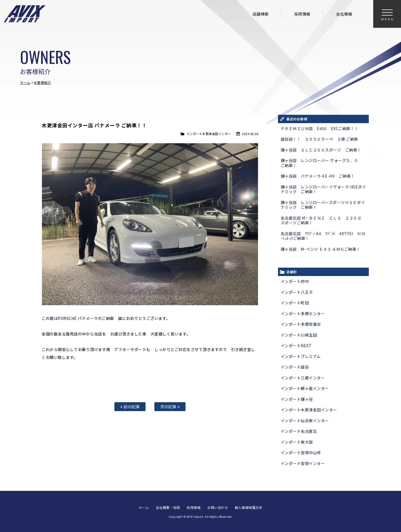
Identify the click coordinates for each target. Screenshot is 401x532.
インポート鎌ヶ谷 (297, 399)
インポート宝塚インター (303, 463)
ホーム (25, 82)
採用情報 (302, 14)
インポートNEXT (296, 345)
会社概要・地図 (168, 507)
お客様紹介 (43, 82)
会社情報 (344, 14)
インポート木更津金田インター (209, 134)
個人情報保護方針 (249, 507)
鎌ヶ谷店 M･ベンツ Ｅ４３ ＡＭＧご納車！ (321, 249)
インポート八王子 (297, 292)
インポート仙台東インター (305, 421)
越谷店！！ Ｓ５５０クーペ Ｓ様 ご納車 (319, 139)
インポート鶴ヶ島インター (305, 388)
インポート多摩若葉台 (301, 324)
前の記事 (130, 407)
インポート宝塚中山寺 (301, 453)
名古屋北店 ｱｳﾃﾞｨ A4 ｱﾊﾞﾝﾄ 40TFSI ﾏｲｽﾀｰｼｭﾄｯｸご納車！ (323, 236)
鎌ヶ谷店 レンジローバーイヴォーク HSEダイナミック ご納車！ (324, 189)
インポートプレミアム (301, 356)
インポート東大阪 (297, 442)
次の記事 (170, 407)
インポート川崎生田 (299, 335)
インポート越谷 (295, 367)
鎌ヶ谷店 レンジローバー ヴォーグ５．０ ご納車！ (322, 163)
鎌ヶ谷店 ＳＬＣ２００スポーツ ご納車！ (321, 150)
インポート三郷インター (303, 378)
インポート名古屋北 (299, 431)
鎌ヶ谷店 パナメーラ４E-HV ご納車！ (318, 176)
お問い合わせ (218, 507)
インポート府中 (295, 281)
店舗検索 (261, 14)
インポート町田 (295, 303)
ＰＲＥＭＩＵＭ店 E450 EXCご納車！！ (320, 128)
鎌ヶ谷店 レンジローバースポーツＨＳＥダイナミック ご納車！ (323, 205)
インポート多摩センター (303, 314)
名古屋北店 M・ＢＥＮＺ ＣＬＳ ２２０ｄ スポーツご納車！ (323, 220)
